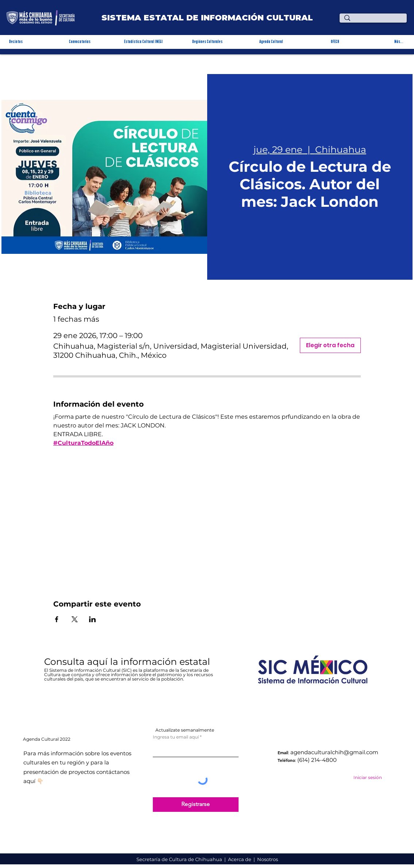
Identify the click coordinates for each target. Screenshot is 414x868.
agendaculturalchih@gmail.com (334, 752)
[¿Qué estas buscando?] (374, 21)
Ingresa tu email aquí (176, 737)
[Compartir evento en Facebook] (57, 619)
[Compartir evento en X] (75, 619)
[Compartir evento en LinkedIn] (92, 619)
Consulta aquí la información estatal (128, 662)
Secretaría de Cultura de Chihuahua (180, 859)
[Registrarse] (196, 805)
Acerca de (240, 859)
